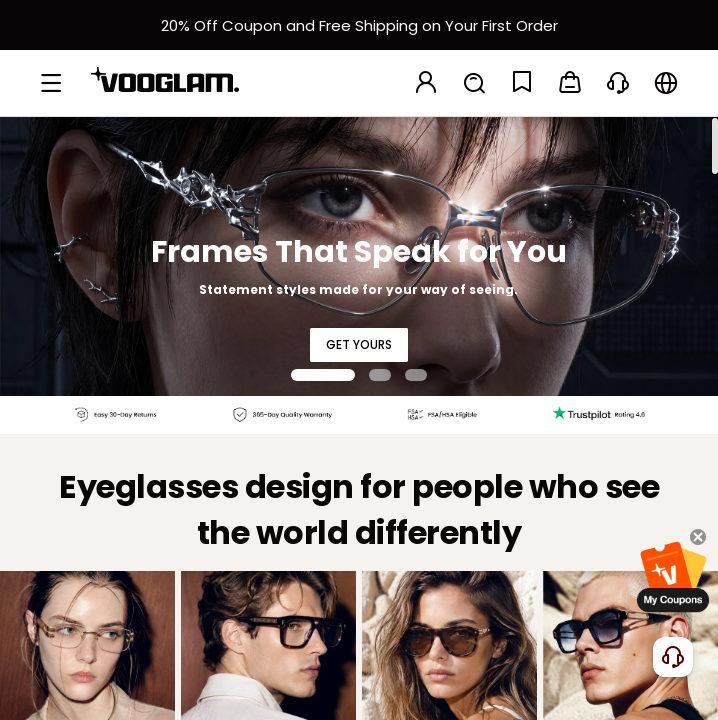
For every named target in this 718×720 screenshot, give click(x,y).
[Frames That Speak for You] (359, 256)
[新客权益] (359, 25)
